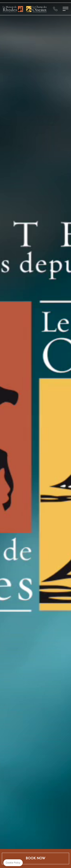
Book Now (35, 858)
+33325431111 (55, 9)
